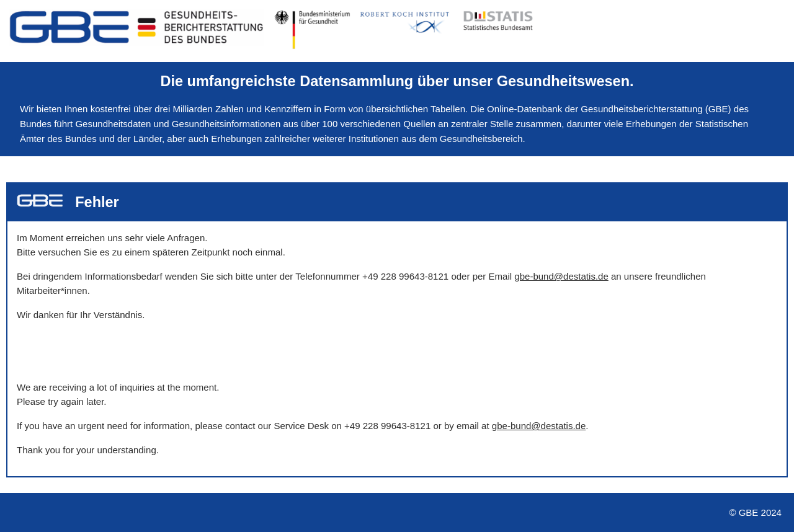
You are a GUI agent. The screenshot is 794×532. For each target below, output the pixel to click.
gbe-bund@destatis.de (561, 276)
